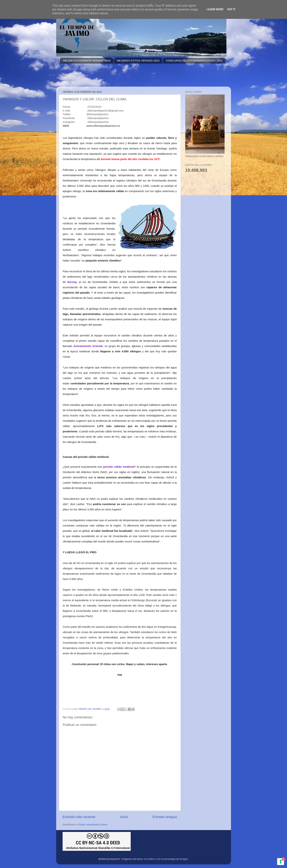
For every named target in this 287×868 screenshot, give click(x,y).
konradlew (149, 859)
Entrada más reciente (79, 817)
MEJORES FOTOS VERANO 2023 (138, 61)
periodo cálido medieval (119, 467)
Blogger (184, 859)
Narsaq (72, 282)
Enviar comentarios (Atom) (93, 825)
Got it (231, 9)
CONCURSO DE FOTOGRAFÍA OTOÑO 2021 (194, 61)
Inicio (124, 817)
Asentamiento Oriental (88, 346)
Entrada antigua (165, 817)
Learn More (215, 9)
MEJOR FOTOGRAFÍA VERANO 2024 (87, 61)
